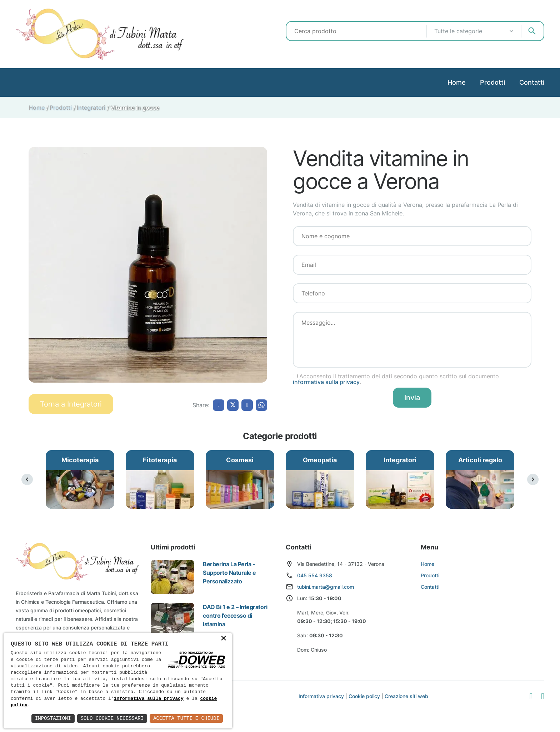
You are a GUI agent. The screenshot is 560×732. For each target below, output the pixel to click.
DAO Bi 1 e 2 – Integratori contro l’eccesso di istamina (235, 616)
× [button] (224, 639)
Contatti (532, 82)
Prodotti (492, 82)
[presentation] (27, 479)
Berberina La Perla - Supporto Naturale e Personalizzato (229, 573)
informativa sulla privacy (326, 382)
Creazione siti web (406, 696)
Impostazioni (53, 718)
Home (457, 82)
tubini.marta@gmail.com (326, 587)
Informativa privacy (321, 696)
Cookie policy (364, 696)
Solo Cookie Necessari (112, 718)
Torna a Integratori (71, 404)
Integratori (91, 108)
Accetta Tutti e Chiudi (186, 718)
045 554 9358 (315, 575)
